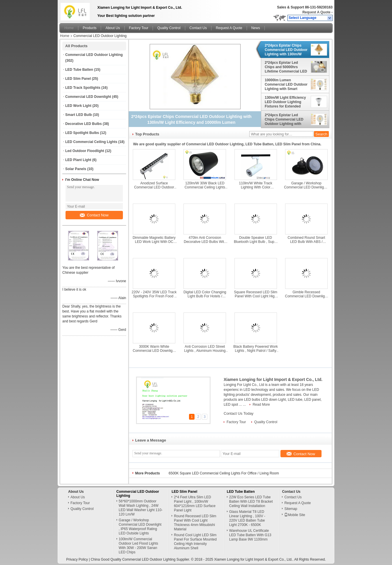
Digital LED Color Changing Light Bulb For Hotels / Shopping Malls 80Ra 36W (205, 294)
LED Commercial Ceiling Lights (91, 142)
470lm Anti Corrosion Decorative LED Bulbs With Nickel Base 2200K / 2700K (205, 240)
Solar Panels (76, 169)
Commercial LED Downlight (88, 97)
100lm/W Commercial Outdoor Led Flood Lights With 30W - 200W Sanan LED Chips (138, 546)
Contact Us (198, 28)
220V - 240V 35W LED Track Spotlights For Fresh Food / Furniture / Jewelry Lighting (154, 294)
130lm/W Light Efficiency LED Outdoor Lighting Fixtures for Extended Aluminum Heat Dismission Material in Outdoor (285, 102)
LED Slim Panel (78, 79)
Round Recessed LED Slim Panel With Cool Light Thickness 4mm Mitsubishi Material (195, 523)
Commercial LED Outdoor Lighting (94, 55)
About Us (113, 28)
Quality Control (169, 28)
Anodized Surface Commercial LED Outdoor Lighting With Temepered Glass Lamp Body (154, 185)
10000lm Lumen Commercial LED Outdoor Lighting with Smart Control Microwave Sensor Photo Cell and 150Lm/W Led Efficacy (286, 84)
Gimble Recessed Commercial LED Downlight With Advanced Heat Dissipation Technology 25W (307, 294)
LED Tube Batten (79, 70)
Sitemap (291, 509)
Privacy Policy (77, 559)
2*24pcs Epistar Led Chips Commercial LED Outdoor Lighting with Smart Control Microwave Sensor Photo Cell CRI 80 (286, 119)
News (256, 28)
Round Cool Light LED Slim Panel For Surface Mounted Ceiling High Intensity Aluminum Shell (195, 542)
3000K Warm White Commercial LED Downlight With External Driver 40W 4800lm (154, 349)
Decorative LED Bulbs (83, 124)
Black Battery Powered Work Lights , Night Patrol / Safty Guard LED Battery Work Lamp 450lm (256, 349)
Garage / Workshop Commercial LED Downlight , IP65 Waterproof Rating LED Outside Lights (306, 185)
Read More (261, 405)
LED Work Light (78, 106)
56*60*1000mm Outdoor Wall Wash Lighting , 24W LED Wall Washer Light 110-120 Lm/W (141, 508)
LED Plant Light (78, 160)
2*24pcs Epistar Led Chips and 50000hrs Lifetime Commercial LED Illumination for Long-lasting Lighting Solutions (286, 67)
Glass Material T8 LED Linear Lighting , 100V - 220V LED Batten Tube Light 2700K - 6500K (247, 518)
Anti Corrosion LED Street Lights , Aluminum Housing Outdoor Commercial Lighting (205, 349)
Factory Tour (139, 28)
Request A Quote (316, 12)
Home (69, 28)
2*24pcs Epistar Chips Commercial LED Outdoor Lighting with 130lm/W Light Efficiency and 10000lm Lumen (286, 50)
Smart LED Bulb (78, 115)
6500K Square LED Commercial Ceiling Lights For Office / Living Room (224, 473)
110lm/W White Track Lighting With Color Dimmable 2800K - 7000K (256, 185)
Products (90, 28)
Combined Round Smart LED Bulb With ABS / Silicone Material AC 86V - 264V (306, 240)
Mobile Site (295, 515)
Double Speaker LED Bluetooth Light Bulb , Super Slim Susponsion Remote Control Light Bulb (256, 240)
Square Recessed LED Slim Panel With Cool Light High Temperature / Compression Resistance (256, 294)
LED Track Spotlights (83, 88)
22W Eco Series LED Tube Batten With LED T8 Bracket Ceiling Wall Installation (251, 502)
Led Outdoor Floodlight (85, 151)
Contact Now (94, 215)
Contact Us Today (239, 413)
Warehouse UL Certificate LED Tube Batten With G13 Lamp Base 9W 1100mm (250, 535)
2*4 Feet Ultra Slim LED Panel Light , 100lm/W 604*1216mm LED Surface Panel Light (195, 504)
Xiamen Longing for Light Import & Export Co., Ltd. (273, 379)
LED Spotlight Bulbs (82, 133)
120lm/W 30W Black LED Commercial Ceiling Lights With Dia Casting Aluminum (205, 185)
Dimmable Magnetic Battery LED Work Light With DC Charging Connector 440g (154, 240)
